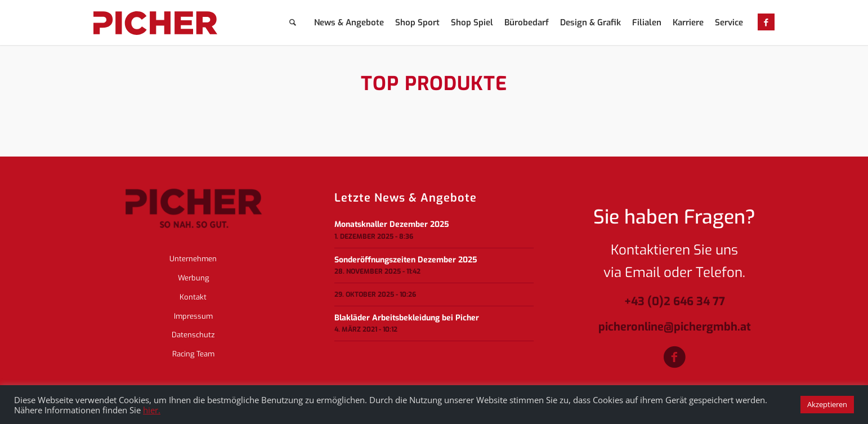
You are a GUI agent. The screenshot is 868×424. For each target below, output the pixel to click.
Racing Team (193, 354)
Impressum (193, 316)
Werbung (193, 278)
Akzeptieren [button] (827, 404)
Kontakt (193, 297)
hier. (152, 410)
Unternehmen (193, 259)
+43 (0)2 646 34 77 (675, 302)
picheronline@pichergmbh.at (675, 327)
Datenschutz (193, 335)
